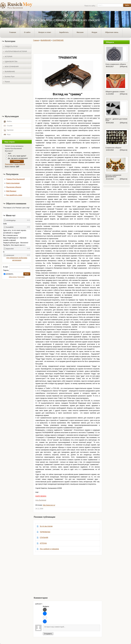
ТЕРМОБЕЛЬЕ (45, 532)
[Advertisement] (16, 100)
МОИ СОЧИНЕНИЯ (12, 67)
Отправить (48, 634)
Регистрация (21, 277)
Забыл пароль (13, 277)
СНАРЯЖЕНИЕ (58, 40)
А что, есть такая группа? (17, 156)
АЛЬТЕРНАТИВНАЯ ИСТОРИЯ (16, 51)
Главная (36, 40)
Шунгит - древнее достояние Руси (116, 120)
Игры (6, 134)
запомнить (10, 274)
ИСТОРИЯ (8, 57)
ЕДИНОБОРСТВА (11, 62)
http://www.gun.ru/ (49, 505)
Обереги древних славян (115, 92)
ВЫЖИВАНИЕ (10, 72)
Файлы (7, 121)
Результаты (9, 164)
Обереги (124, 67)
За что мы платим (46, 526)
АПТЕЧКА (43, 543)
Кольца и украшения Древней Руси (113, 176)
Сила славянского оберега (116, 64)
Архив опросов (20, 164)
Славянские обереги (113, 148)
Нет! (10, 153)
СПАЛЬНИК (44, 537)
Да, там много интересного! (18, 158)
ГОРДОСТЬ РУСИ (11, 46)
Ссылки (7, 126)
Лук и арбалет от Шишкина (49, 549)
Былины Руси (10, 77)
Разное (7, 82)
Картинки (8, 130)
